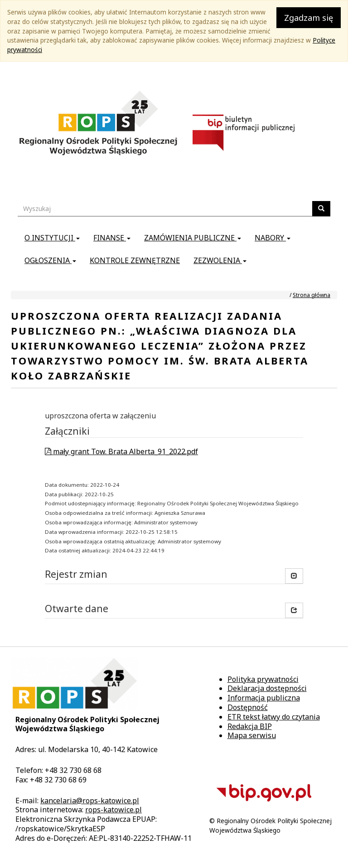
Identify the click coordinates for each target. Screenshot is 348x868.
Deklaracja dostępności (267, 688)
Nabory (273, 238)
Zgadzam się (309, 18)
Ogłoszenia (50, 260)
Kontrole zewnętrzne (135, 260)
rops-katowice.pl (114, 810)
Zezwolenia (220, 260)
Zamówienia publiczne (193, 238)
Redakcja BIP (250, 726)
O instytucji (52, 238)
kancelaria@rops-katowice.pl (90, 801)
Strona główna (312, 295)
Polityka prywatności (263, 679)
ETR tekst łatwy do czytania (274, 717)
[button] (294, 610)
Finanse (112, 238)
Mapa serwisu (252, 735)
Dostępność (248, 707)
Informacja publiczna (264, 698)
